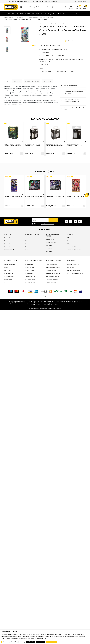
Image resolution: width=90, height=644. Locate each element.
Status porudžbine (27, 7)
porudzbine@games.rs (23, 2)
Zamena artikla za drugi (53, 276)
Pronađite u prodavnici (32, 81)
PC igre (69, 244)
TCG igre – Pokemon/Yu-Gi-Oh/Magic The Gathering (40, 18)
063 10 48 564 (10, 2)
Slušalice (27, 244)
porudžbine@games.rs (73, 270)
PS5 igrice (70, 238)
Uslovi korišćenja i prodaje (53, 267)
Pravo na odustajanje (52, 279)
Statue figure (50, 246)
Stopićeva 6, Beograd (73, 264)
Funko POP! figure (51, 243)
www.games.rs (36, 308)
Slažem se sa (44, 224)
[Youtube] (75, 221)
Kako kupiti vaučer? (30, 279)
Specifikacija (48, 81)
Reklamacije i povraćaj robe (54, 273)
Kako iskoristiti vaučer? (31, 282)
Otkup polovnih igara (9, 276)
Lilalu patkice (50, 248)
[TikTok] (80, 221)
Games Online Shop (8, 18)
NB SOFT (49, 308)
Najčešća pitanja (82, 2)
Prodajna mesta (40, 7)
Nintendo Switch (8, 244)
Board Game (23, 18)
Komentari (17, 81)
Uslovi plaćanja (29, 264)
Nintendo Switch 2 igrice (74, 250)
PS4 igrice (70, 241)
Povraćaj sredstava (51, 282)
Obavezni (5, 642)
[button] (71, 7)
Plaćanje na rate (29, 270)
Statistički (14, 642)
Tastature (28, 238)
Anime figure (50, 251)
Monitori (27, 247)
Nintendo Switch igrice (73, 247)
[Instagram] (71, 221)
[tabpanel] (25, 35)
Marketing (22, 642)
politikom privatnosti (47, 224)
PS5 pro (6, 241)
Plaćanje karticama (30, 267)
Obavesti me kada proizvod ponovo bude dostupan (54, 50)
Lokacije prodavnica (9, 264)
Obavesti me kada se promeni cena (77, 41)
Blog (5, 282)
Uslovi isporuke (29, 273)
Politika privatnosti (30, 276)
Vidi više (42, 68)
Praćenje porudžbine (52, 264)
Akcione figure (50, 240)
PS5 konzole (7, 238)
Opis (7, 81)
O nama (6, 267)
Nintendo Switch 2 (9, 247)
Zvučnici (27, 250)
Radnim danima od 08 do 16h (75, 273)
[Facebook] (66, 221)
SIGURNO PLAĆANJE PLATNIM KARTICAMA (45, 2)
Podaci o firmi (7, 270)
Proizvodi (17, 18)
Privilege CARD (8, 279)
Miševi (27, 241)
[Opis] (7, 81)
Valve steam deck (9, 250)
